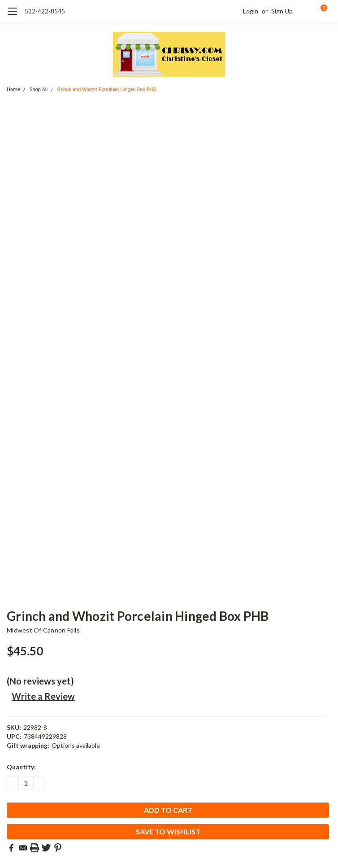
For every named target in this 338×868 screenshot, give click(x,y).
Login (251, 11)
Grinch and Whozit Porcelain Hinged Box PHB (106, 89)
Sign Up (282, 11)
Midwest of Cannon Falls (43, 630)
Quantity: (21, 767)
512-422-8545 (45, 11)
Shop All (39, 89)
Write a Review (43, 696)
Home (13, 89)
